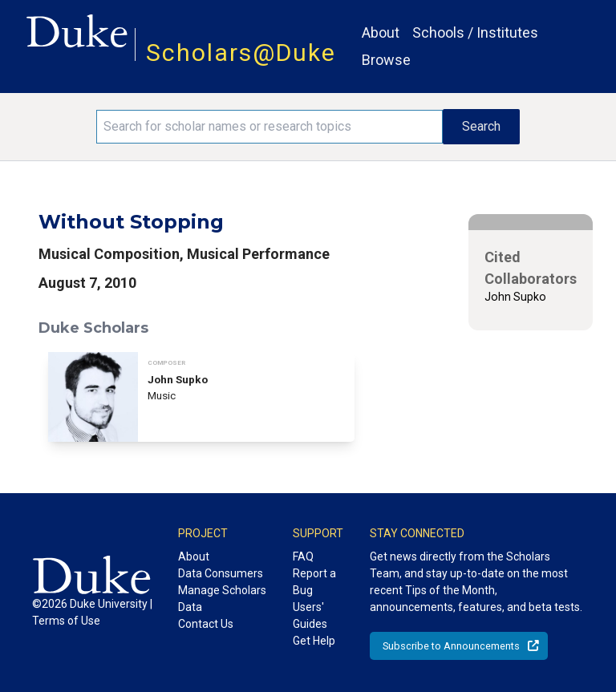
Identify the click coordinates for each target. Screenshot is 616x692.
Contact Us (206, 624)
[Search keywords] (269, 127)
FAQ (303, 556)
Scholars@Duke (241, 53)
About (381, 32)
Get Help (314, 641)
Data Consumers (221, 573)
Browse (386, 60)
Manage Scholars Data (222, 599)
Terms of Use (66, 621)
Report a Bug (314, 582)
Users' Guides (310, 615)
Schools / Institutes (475, 32)
